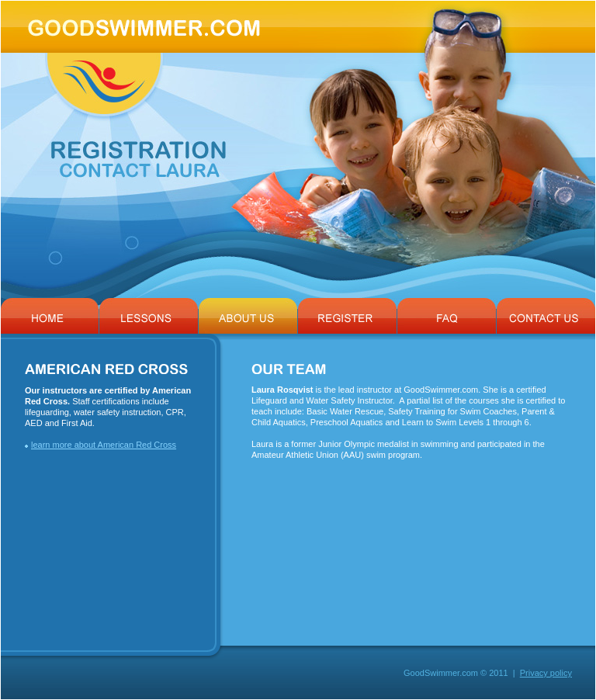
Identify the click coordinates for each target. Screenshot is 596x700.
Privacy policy (546, 673)
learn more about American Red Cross (104, 445)
